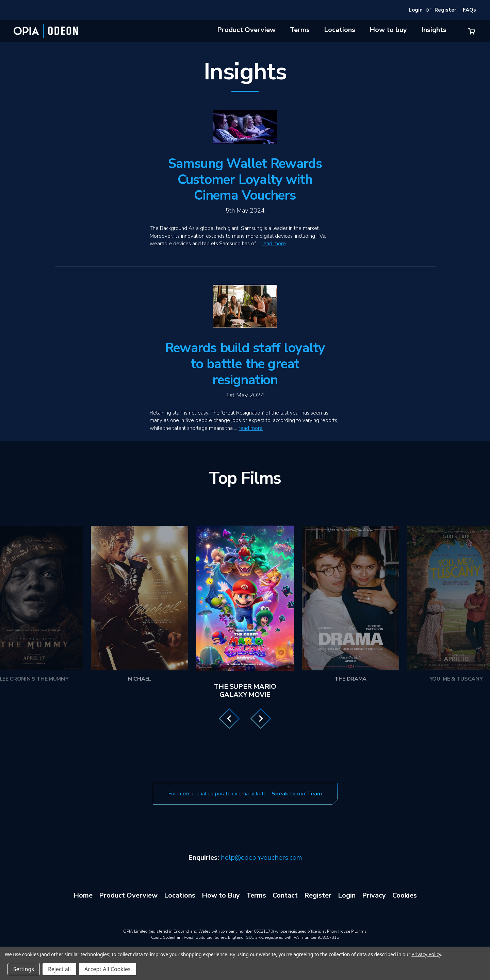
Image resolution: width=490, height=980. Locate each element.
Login (416, 10)
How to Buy (221, 895)
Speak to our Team (297, 794)
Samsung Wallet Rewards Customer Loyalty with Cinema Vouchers (245, 180)
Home (83, 895)
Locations (340, 30)
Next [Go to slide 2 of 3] (261, 719)
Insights (434, 30)
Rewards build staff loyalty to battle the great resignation (245, 364)
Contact (285, 895)
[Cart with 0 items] (472, 31)
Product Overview (246, 30)
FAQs (469, 10)
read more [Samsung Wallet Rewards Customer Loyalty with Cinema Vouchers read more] (274, 244)
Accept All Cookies (108, 969)
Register (445, 10)
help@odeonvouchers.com (262, 858)
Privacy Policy (426, 954)
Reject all (59, 969)
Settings (24, 969)
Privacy (374, 895)
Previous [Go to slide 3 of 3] (229, 719)
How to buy (388, 30)
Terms (300, 30)
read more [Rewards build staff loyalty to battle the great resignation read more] (251, 428)
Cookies (405, 895)
